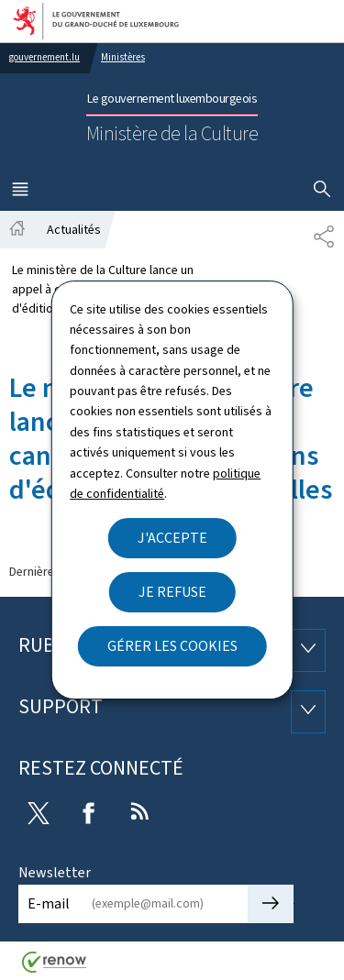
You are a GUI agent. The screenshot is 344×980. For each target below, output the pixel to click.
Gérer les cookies (172, 646)
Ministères (123, 57)
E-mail (49, 903)
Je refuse (172, 592)
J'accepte (172, 538)
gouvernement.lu (44, 57)
